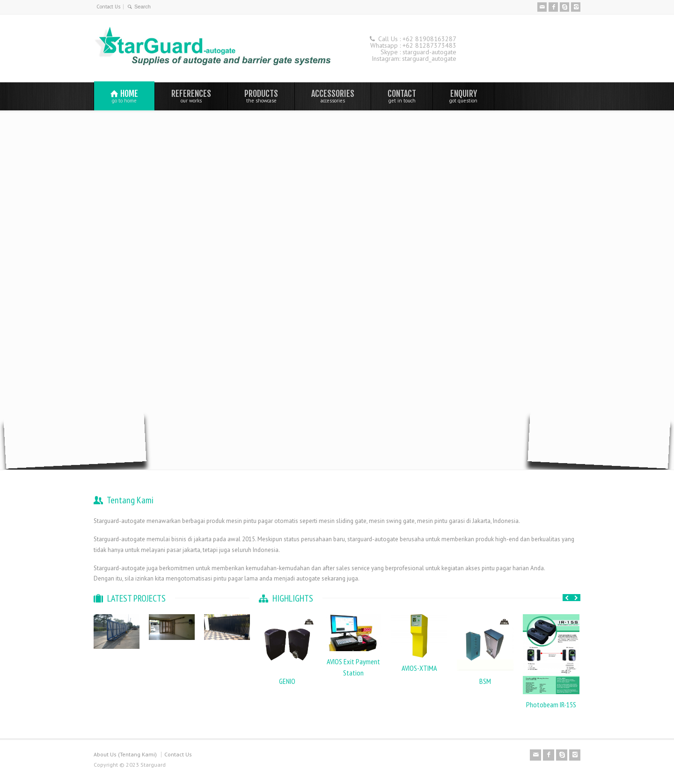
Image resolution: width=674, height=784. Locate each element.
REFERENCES (191, 96)
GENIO (287, 681)
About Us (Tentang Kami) (125, 754)
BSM (485, 681)
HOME (124, 96)
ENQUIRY (463, 96)
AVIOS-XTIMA (419, 668)
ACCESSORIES (333, 96)
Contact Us (108, 7)
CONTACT (402, 96)
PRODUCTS (261, 96)
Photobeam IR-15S (551, 704)
